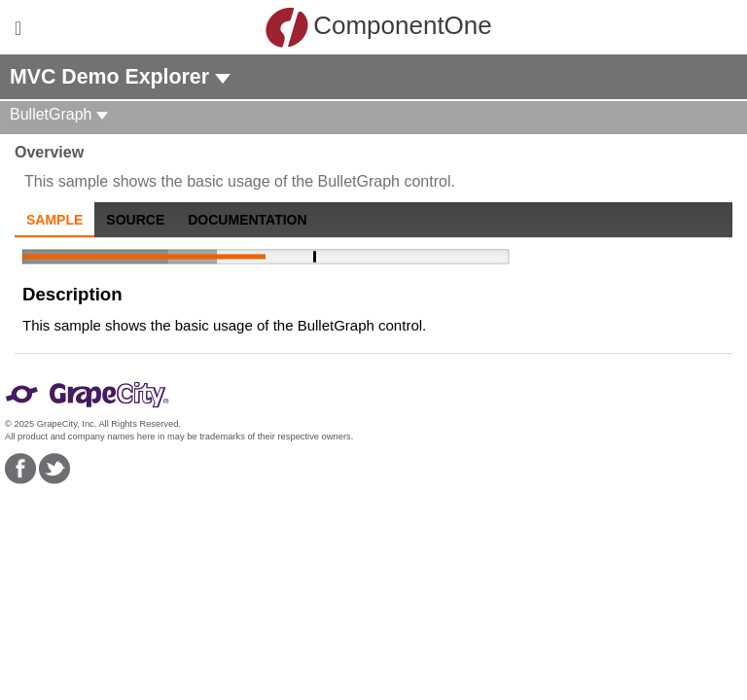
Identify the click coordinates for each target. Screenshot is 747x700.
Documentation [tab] (247, 220)
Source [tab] (135, 220)
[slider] (266, 257)
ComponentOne (378, 27)
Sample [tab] (54, 220)
